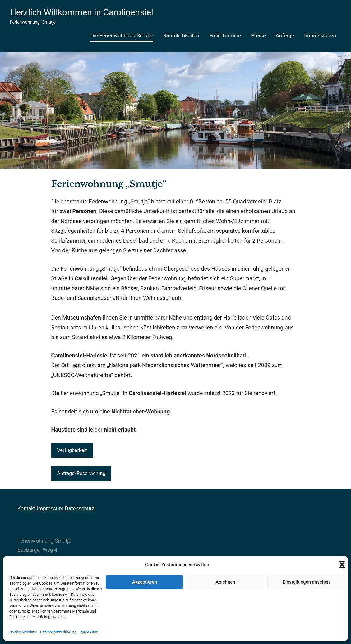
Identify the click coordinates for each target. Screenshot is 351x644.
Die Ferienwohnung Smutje (122, 35)
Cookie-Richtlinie (23, 632)
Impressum (89, 632)
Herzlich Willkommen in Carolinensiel (82, 12)
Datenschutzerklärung (58, 632)
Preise (258, 35)
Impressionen (320, 35)
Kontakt (27, 508)
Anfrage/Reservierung (81, 473)
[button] (342, 565)
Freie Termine (225, 35)
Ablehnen (225, 582)
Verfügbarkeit (72, 450)
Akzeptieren (145, 582)
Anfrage (285, 35)
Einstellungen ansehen (306, 582)
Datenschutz (79, 508)
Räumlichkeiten (181, 35)
